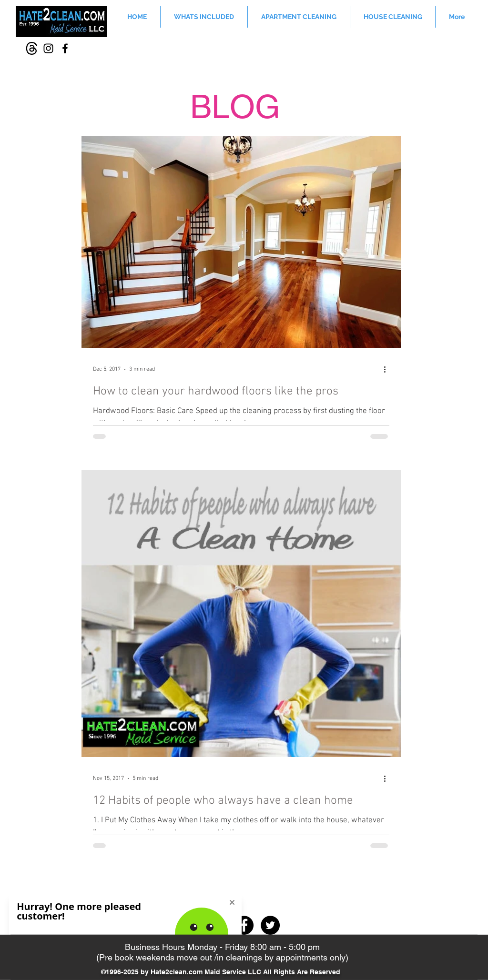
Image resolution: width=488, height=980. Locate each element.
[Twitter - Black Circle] (270, 925)
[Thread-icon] (32, 48)
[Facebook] (65, 48)
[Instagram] (48, 48)
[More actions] (388, 369)
